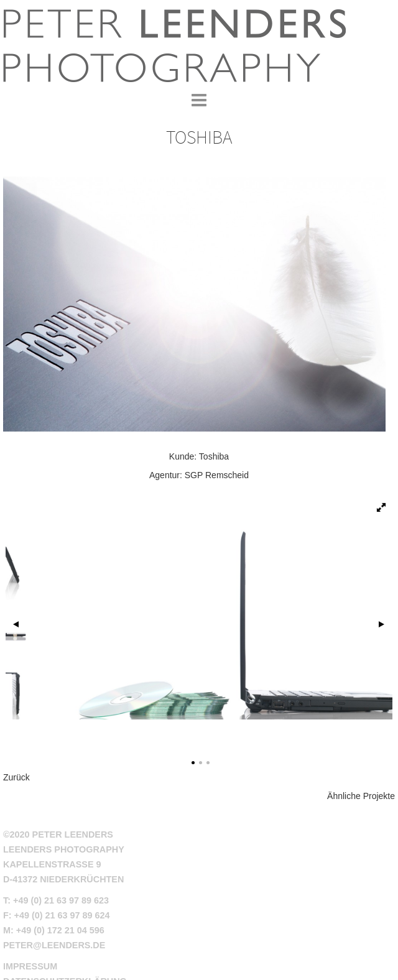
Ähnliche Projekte (361, 796)
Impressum (30, 966)
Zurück (16, 777)
